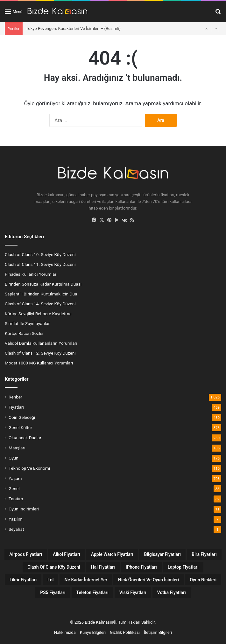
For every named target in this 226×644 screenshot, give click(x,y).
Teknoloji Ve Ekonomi (29, 468)
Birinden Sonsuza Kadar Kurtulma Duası (43, 284)
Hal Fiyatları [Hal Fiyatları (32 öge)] (103, 567)
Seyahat (16, 529)
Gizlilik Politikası (125, 632)
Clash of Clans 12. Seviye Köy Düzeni (40, 353)
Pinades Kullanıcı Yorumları (31, 274)
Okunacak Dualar (25, 438)
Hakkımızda (65, 632)
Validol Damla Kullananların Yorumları (41, 343)
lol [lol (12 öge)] (50, 580)
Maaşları (17, 448)
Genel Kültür (20, 427)
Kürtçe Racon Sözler (24, 333)
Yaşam (15, 478)
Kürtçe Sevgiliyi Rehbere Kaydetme (38, 314)
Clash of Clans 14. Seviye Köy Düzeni (40, 304)
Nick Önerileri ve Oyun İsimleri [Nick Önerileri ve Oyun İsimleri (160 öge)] (148, 580)
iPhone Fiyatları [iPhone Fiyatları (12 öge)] (141, 567)
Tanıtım (16, 499)
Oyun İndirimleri (24, 509)
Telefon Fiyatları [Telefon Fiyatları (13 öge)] (92, 592)
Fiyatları (16, 407)
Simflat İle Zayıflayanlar (27, 323)
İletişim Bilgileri (158, 632)
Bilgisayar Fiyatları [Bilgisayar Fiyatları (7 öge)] (162, 554)
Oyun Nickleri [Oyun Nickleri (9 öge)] (203, 580)
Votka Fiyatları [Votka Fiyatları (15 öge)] (172, 592)
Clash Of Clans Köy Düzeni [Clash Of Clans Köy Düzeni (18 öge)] (54, 567)
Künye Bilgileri (93, 632)
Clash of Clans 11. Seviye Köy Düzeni (40, 264)
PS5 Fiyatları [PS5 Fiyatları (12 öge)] (53, 592)
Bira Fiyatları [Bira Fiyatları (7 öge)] (204, 554)
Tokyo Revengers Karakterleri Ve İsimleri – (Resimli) (73, 28)
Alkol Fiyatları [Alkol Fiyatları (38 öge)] (67, 554)
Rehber (15, 397)
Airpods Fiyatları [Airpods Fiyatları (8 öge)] (26, 554)
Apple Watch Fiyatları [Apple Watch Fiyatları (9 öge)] (112, 554)
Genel (14, 488)
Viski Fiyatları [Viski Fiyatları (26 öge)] (133, 592)
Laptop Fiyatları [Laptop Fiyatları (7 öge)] (183, 567)
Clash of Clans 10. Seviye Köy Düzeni (40, 254)
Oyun (14, 458)
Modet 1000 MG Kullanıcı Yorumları (39, 363)
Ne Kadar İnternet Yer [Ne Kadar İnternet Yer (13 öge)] (86, 580)
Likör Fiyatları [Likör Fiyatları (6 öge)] (23, 580)
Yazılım (16, 519)
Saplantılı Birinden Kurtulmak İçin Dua (41, 294)
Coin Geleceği (22, 417)
